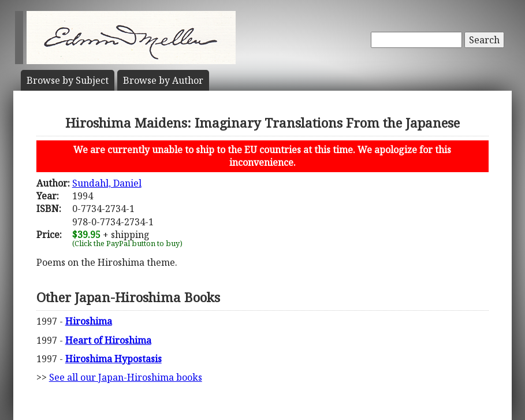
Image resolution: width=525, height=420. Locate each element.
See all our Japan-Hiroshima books (126, 377)
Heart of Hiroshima (108, 340)
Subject (68, 80)
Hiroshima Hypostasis (113, 359)
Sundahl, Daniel (107, 183)
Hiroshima (89, 321)
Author (163, 80)
